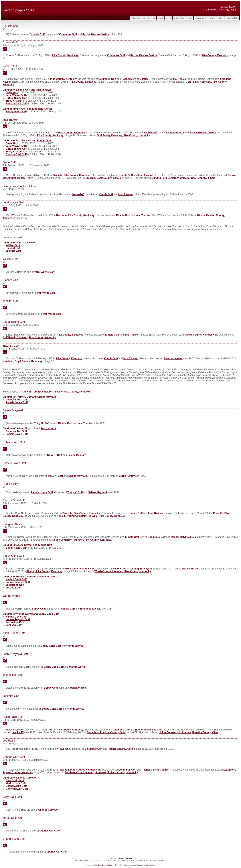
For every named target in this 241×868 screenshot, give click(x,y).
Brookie (37, 34)
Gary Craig (15, 780)
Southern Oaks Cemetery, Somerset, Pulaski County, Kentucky (101, 772)
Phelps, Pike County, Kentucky (44, 571)
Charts (169, 18)
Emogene (42, 109)
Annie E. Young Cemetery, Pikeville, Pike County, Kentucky (56, 392)
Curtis (127, 476)
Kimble (151, 133)
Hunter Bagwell (125, 858)
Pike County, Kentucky (65, 55)
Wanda (190, 569)
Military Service (201, 18)
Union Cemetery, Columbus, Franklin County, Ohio (188, 732)
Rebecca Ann (16, 400)
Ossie (12, 92)
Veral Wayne (16, 95)
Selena (173, 358)
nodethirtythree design (147, 865)
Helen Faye (61, 749)
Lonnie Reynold (18, 582)
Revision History (217, 18)
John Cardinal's (103, 865)
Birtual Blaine (16, 98)
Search (161, 18)
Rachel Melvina (96, 34)
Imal (180, 79)
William (13, 245)
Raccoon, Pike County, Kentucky (75, 215)
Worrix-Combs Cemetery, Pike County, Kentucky (123, 571)
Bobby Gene (16, 112)
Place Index (179, 18)
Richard (13, 248)
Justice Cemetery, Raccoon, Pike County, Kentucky (81, 540)
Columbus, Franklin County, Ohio (106, 732)
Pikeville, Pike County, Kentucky (71, 175)
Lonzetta (14, 588)
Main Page (135, 18)
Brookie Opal (16, 104)
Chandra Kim (16, 786)
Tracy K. (13, 101)
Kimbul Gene (16, 579)
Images (189, 18)
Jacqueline (15, 585)
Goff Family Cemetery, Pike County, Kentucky (123, 135)
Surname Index (149, 18)
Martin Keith (16, 783)
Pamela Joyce (17, 402)
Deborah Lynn (17, 789)
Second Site (113, 865)
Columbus (68, 34)
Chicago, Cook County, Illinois (103, 178)
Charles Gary (49, 810)
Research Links (232, 18)
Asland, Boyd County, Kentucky (24, 361)
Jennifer (13, 251)
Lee (18, 732)
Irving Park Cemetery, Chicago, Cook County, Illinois (185, 178)
